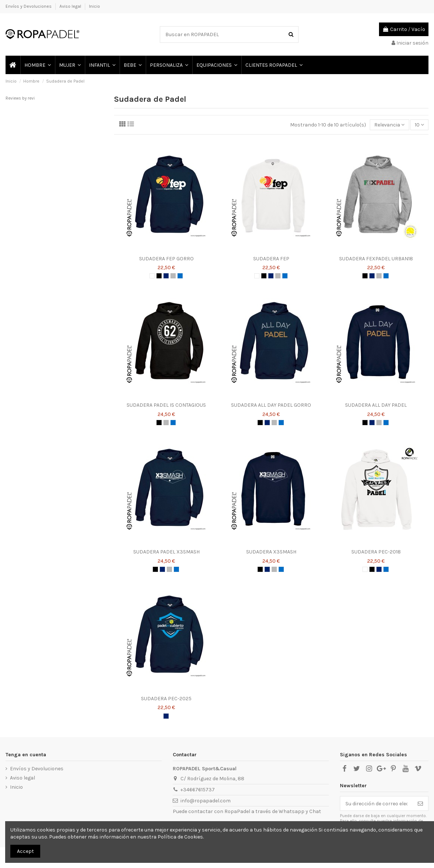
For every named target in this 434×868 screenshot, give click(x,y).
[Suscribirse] (420, 803)
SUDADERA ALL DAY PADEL (376, 405)
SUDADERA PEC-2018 (376, 552)
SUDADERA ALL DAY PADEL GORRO (271, 405)
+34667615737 (198, 790)
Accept (25, 851)
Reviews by (20, 98)
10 (419, 125)
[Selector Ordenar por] (389, 125)
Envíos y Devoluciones (29, 6)
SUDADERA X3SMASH (271, 552)
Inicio (94, 6)
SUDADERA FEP (271, 259)
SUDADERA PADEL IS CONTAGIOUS (166, 405)
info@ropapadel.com (206, 801)
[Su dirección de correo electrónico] (376, 803)
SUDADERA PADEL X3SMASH (166, 552)
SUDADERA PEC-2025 (166, 699)
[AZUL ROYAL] (180, 276)
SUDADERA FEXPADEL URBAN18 (376, 259)
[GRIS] (173, 276)
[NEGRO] (159, 276)
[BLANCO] (152, 276)
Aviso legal (71, 6)
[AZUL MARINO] (166, 276)
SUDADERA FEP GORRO (166, 259)
